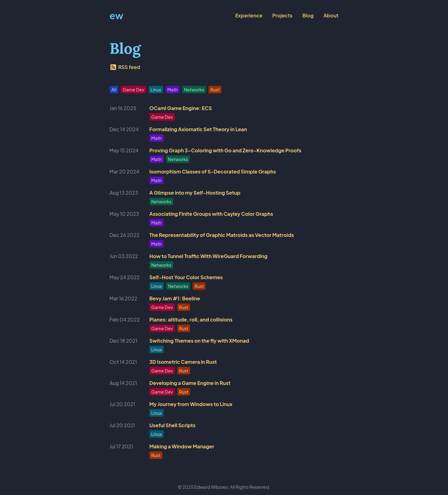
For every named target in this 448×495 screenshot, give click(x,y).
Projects (282, 15)
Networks (194, 90)
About (331, 15)
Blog (308, 15)
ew (116, 16)
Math (173, 90)
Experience (249, 15)
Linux (156, 90)
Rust (215, 90)
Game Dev (133, 90)
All (114, 90)
